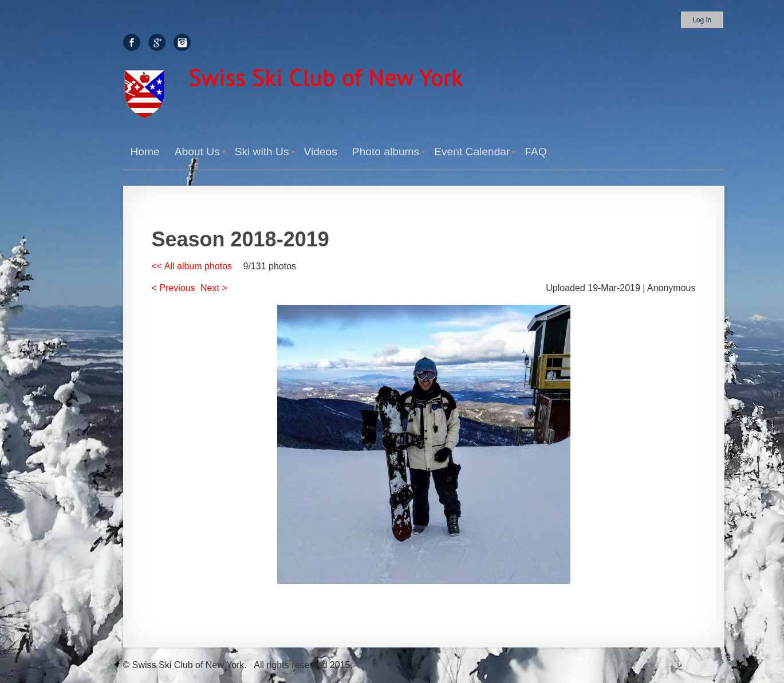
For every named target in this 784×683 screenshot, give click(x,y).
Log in (702, 20)
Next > (214, 288)
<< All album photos (192, 266)
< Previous (174, 288)
